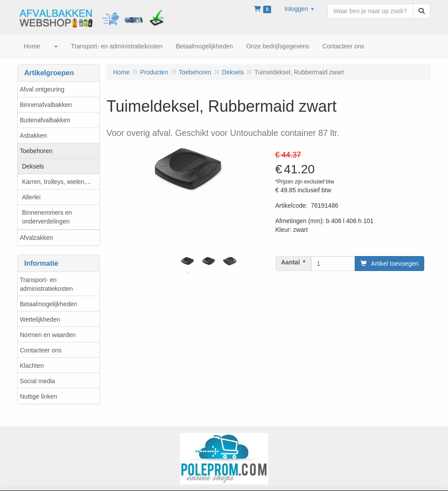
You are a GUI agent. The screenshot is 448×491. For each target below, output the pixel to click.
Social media (37, 381)
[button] (299, 9)
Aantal (291, 262)
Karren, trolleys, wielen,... (57, 182)
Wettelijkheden (40, 319)
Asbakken (33, 136)
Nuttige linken (39, 396)
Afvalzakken (36, 238)
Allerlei (31, 197)
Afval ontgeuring (42, 89)
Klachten (32, 366)
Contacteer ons (41, 350)
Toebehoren (36, 151)
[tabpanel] (187, 261)
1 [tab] (187, 273)
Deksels (33, 166)
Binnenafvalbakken (46, 105)
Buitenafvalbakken (45, 120)
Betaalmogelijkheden (48, 304)
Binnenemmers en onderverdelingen (47, 217)
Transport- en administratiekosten (46, 284)
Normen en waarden (48, 335)
